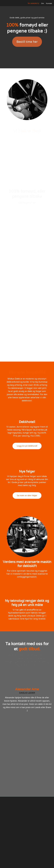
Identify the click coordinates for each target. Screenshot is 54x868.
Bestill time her (27, 42)
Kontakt (49, 3)
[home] (9, 3)
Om (43, 3)
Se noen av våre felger (27, 495)
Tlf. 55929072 (33, 3)
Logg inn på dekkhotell (27, 446)
